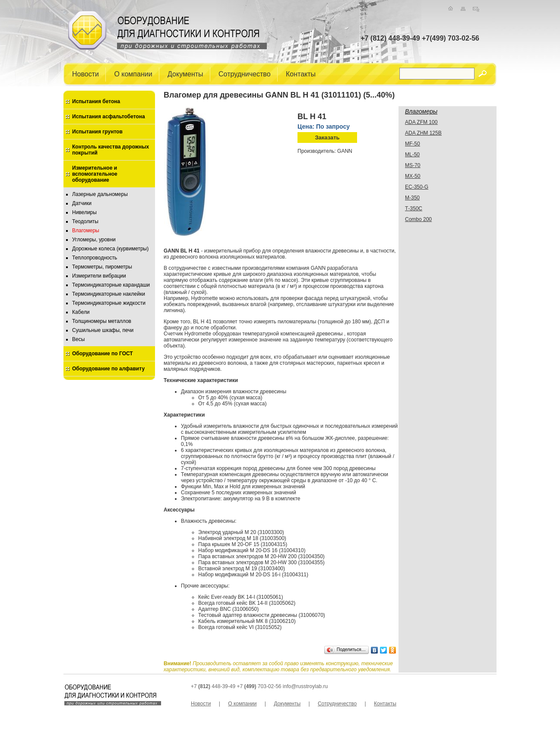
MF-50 (413, 144)
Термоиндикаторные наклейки (109, 294)
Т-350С (414, 209)
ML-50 (412, 155)
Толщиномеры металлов (102, 321)
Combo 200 (418, 219)
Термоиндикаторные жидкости (109, 303)
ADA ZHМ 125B (423, 133)
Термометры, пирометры (102, 267)
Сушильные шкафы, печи (103, 330)
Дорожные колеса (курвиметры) (110, 249)
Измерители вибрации (99, 276)
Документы (185, 74)
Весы (78, 339)
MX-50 (413, 176)
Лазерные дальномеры (100, 194)
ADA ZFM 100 (421, 122)
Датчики (82, 203)
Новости (85, 74)
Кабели (81, 312)
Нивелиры (84, 212)
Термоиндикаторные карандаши (111, 285)
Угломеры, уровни (94, 240)
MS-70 (413, 165)
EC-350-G (417, 187)
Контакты (301, 74)
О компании (133, 74)
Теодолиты (85, 221)
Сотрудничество (245, 74)
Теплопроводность (95, 258)
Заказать (327, 137)
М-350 (412, 198)
